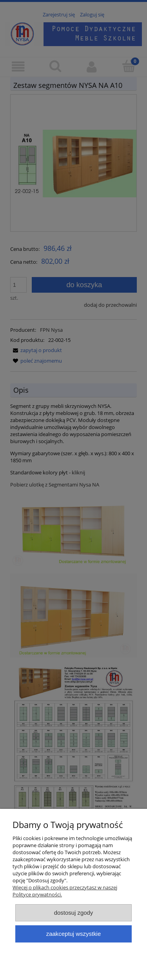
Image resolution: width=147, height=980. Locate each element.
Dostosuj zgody (74, 913)
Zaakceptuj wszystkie (73, 934)
